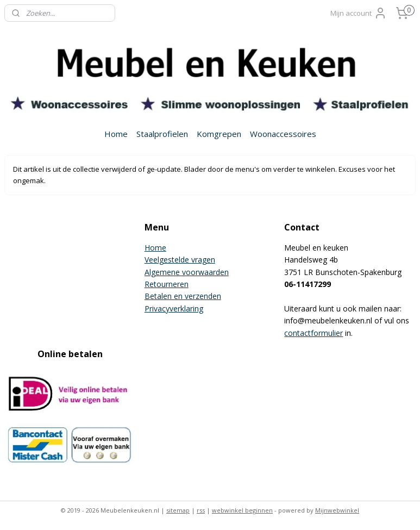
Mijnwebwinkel (337, 510)
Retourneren (167, 284)
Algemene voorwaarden (187, 272)
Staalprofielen (162, 134)
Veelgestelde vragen (180, 260)
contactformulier (314, 333)
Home (116, 134)
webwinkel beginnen (242, 510)
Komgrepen (219, 134)
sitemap (178, 510)
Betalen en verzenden (183, 296)
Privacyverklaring (174, 308)
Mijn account (359, 13)
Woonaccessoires (283, 134)
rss (201, 510)
